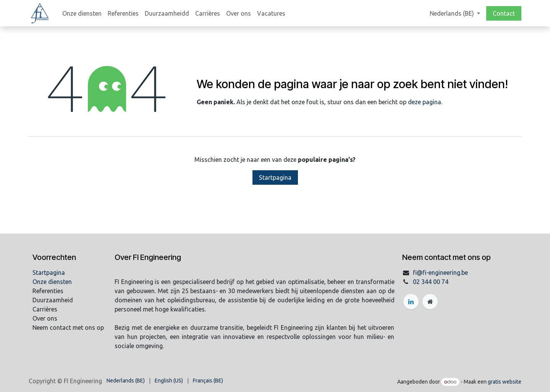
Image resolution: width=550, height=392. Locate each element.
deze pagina (425, 102)
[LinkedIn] (411, 302)
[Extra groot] (430, 302)
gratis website (505, 382)
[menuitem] (82, 13)
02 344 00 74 (431, 282)
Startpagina (275, 177)
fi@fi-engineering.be (440, 273)
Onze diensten (52, 282)
